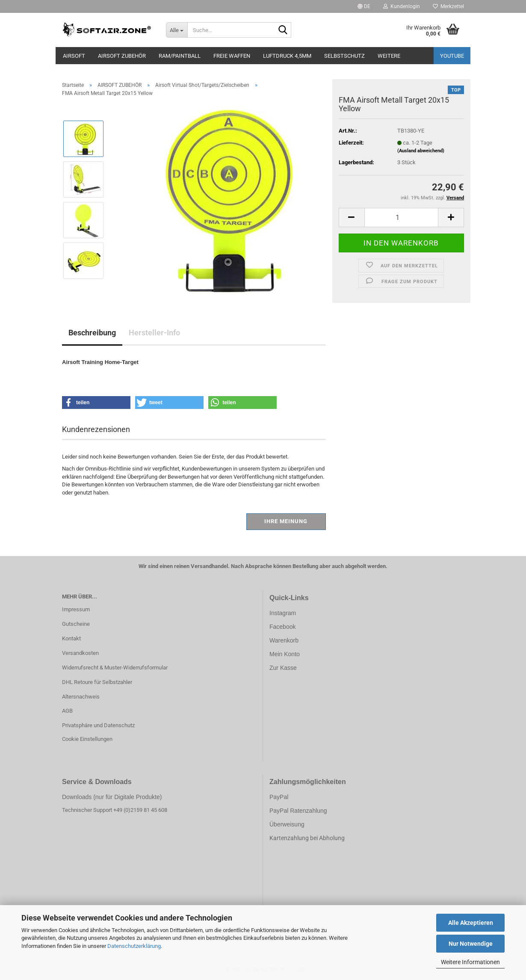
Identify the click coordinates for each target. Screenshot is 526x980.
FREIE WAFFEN (232, 56)
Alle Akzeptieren (471, 923)
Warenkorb (284, 640)
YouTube (452, 56)
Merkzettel (448, 6)
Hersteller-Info (154, 333)
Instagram (283, 613)
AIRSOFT (74, 56)
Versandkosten (80, 653)
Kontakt (71, 638)
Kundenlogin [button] (402, 6)
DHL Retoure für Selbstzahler (97, 682)
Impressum (76, 609)
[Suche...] (177, 30)
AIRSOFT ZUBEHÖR (122, 56)
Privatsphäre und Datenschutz (98, 725)
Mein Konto (285, 654)
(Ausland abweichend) (421, 151)
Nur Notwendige (471, 944)
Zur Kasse (283, 668)
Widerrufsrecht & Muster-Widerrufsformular (115, 668)
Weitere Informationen (470, 962)
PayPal (279, 797)
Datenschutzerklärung (134, 946)
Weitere (389, 56)
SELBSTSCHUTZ (344, 56)
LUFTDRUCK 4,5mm (287, 56)
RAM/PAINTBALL (180, 56)
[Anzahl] (401, 218)
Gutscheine (76, 624)
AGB (67, 711)
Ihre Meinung (286, 521)
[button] (364, 6)
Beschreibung (92, 333)
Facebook (282, 627)
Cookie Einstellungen (87, 739)
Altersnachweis (81, 697)
